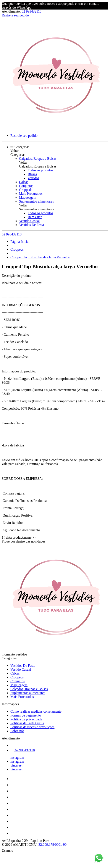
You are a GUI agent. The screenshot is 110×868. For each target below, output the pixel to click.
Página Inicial (20, 242)
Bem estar (35, 217)
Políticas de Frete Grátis (27, 723)
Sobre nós (17, 731)
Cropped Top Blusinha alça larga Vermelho (40, 257)
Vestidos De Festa (32, 225)
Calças (24, 182)
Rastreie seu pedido (15, 15)
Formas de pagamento (26, 715)
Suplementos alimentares (36, 201)
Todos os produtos (40, 170)
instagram (17, 758)
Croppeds (26, 190)
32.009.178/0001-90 (53, 845)
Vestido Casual (29, 221)
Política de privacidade (26, 719)
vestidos (33, 178)
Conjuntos (26, 186)
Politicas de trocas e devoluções (32, 727)
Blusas (32, 174)
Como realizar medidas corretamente (36, 711)
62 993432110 (32, 11)
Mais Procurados (31, 194)
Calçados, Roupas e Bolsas (38, 159)
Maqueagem (28, 197)
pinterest (16, 765)
